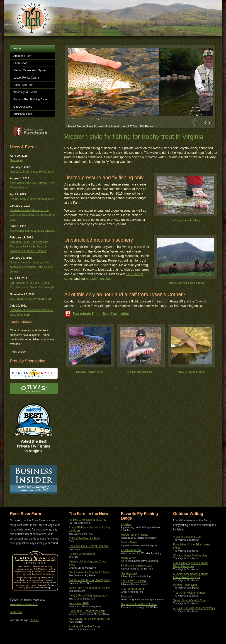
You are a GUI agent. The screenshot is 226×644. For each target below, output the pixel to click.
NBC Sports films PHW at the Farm (31, 299)
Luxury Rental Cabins (26, 78)
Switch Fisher (129, 542)
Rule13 (34, 620)
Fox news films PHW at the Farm (89, 546)
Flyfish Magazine (131, 550)
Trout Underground (132, 589)
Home (17, 49)
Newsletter (16, 160)
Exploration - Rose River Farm (87, 611)
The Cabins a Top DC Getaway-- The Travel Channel (32, 185)
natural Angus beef (99, 279)
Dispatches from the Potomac (139, 604)
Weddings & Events (25, 92)
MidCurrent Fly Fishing (135, 535)
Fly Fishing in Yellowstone (137, 566)
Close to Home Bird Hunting (190, 555)
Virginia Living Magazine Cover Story (88, 563)
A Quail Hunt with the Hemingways (194, 608)
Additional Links (23, 114)
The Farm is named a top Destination (32, 231)
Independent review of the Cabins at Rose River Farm (32, 312)
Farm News (20, 63)
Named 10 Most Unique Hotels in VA (32, 172)
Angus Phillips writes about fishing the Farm (89, 529)
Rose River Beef (23, 85)
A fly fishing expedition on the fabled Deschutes (191, 565)
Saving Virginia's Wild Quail (190, 600)
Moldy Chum (129, 558)
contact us (16, 612)
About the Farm (23, 56)
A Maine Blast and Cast (187, 537)
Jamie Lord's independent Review (89, 588)
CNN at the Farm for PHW (85, 538)
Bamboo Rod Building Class (30, 99)
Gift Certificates (23, 107)
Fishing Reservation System (30, 70)
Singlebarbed (129, 573)
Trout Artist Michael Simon (189, 593)
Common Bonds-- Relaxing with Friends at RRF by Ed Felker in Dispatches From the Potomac (29, 247)
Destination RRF (79, 603)
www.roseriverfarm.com (24, 604)
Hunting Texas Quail (185, 585)
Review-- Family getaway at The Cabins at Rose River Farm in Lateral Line (32, 215)
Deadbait (126, 597)
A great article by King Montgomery (90, 580)
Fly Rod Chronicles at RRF (85, 554)
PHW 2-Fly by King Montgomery (88, 596)
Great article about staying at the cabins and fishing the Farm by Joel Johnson (31, 267)
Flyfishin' (126, 524)
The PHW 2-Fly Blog (133, 581)
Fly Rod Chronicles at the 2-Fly (88, 520)
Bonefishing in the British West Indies (192, 546)
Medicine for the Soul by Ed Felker (90, 572)
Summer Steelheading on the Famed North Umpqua (191, 576)
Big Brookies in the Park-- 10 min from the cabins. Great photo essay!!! (32, 285)
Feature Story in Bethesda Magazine (32, 199)
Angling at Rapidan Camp (84, 627)
